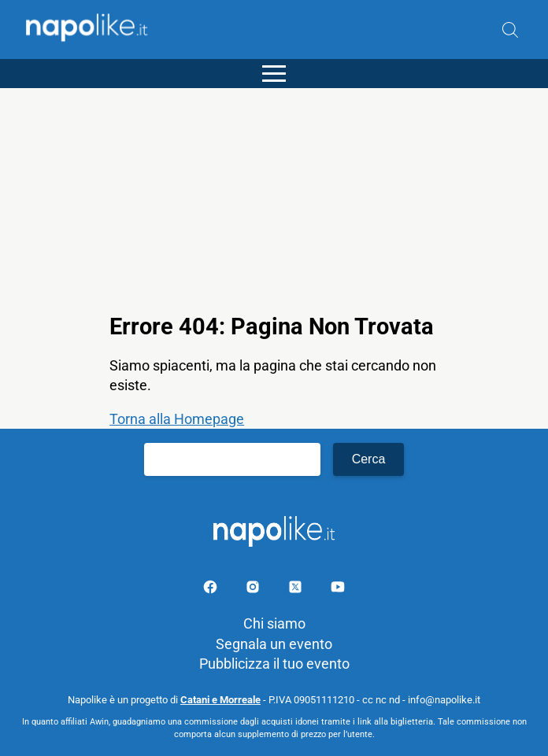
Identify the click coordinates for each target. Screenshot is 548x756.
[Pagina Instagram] (254, 590)
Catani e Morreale (220, 700)
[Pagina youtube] (338, 590)
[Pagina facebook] (212, 590)
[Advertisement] (274, 198)
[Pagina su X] (297, 590)
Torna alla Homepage (177, 419)
